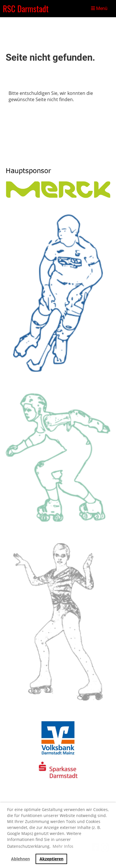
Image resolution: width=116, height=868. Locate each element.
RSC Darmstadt (26, 9)
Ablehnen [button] (20, 859)
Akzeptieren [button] (51, 859)
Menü (99, 8)
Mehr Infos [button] (63, 846)
